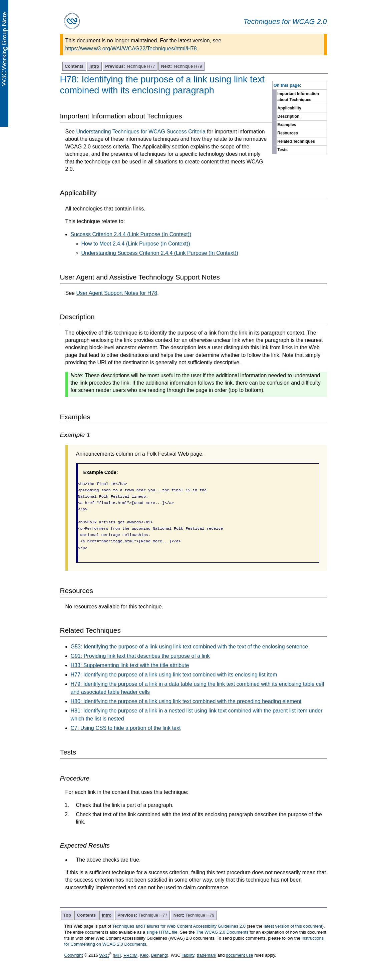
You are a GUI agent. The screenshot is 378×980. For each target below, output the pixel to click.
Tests (283, 150)
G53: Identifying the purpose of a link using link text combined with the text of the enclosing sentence (190, 647)
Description (289, 116)
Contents (74, 66)
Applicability (289, 108)
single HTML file (162, 932)
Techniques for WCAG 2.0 (285, 22)
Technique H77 (130, 66)
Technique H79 (182, 66)
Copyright (74, 955)
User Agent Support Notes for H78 (117, 293)
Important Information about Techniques (298, 97)
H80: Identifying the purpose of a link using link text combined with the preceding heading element (186, 701)
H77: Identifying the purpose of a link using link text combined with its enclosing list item (174, 675)
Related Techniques (296, 141)
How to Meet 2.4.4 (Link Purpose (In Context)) (136, 244)
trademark (207, 955)
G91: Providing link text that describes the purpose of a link (140, 656)
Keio (144, 955)
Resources (288, 133)
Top (67, 915)
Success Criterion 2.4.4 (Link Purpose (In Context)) (131, 234)
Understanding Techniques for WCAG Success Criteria (141, 132)
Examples (287, 125)
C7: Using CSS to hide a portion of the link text (126, 728)
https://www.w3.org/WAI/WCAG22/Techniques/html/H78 (131, 49)
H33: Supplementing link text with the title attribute (130, 665)
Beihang (159, 955)
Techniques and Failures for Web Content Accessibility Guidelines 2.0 (179, 926)
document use (240, 955)
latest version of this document (293, 926)
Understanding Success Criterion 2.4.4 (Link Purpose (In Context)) (160, 253)
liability (188, 955)
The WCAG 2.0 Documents (222, 932)
